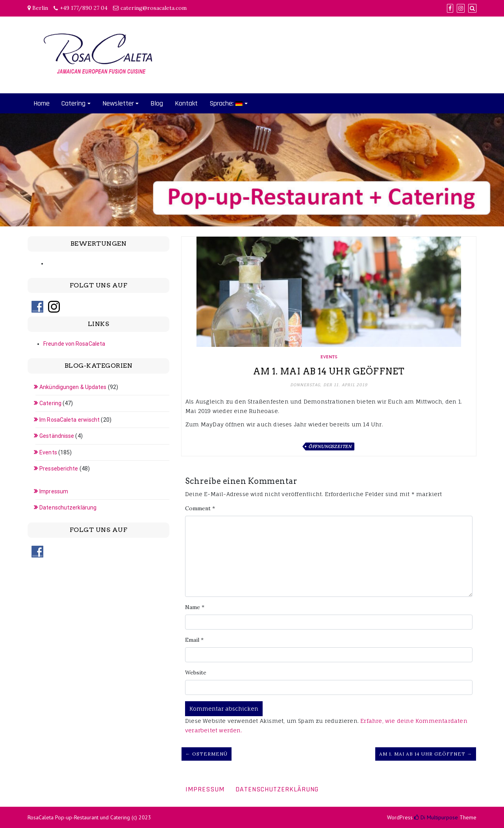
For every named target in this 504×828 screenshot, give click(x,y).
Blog (157, 103)
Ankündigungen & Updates (73, 387)
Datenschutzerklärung (68, 508)
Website (196, 672)
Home (42, 103)
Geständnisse (57, 436)
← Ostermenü (207, 754)
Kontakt (186, 103)
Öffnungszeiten (330, 446)
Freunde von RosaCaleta (74, 344)
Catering (73, 103)
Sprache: (226, 103)
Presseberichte (59, 469)
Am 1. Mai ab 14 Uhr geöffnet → (426, 754)
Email (194, 640)
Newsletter (118, 103)
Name (195, 607)
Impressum (54, 491)
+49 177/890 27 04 (84, 8)
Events (329, 357)
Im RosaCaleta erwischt (69, 420)
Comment (200, 508)
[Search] (472, 8)
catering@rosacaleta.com (154, 8)
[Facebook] (450, 8)
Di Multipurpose (436, 817)
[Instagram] (461, 8)
